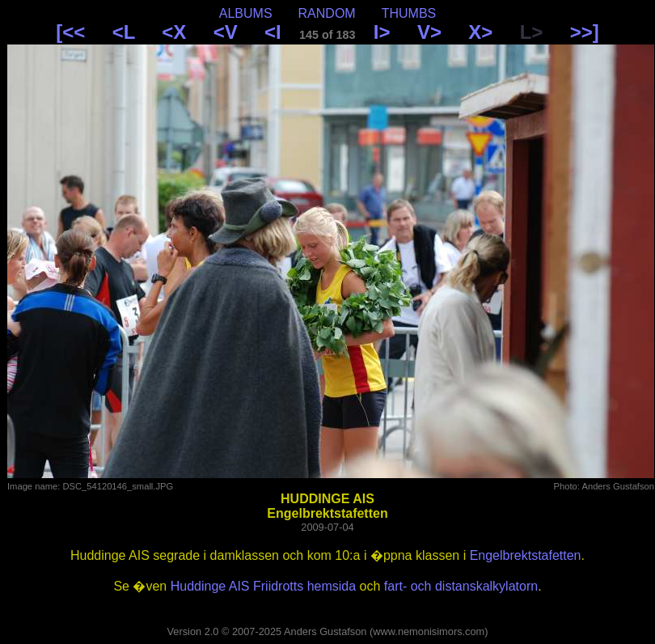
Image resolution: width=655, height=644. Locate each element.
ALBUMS (246, 13)
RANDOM (327, 13)
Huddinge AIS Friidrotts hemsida (263, 586)
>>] (585, 32)
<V (226, 32)
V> (429, 32)
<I (273, 32)
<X (174, 32)
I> (382, 32)
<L (124, 32)
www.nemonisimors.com (429, 631)
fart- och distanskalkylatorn (461, 586)
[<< (70, 32)
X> (480, 32)
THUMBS (409, 13)
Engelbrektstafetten (526, 555)
